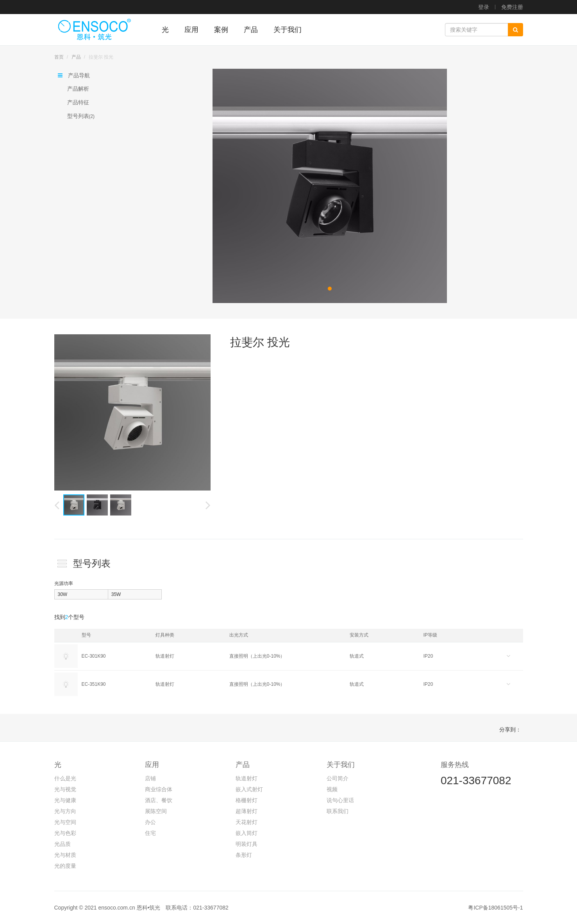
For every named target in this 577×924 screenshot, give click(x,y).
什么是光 (65, 778)
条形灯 (244, 855)
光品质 (63, 844)
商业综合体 (159, 789)
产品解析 (78, 89)
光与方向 (65, 811)
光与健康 (65, 800)
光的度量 (65, 866)
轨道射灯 (247, 778)
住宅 (150, 833)
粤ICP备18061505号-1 (495, 908)
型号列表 (81, 116)
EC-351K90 (94, 684)
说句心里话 (340, 800)
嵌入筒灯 (247, 833)
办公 (150, 822)
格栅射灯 (247, 800)
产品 (76, 57)
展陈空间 (156, 811)
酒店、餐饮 (159, 800)
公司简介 (338, 778)
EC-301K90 (94, 656)
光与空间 (65, 822)
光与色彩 (65, 833)
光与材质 (65, 855)
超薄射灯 (247, 811)
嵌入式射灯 (249, 789)
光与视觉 (65, 789)
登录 (484, 7)
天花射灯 (247, 822)
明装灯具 (247, 844)
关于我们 (341, 765)
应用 (152, 765)
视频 (332, 789)
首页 (59, 57)
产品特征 (78, 102)
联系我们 (338, 811)
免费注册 (512, 7)
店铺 (150, 778)
